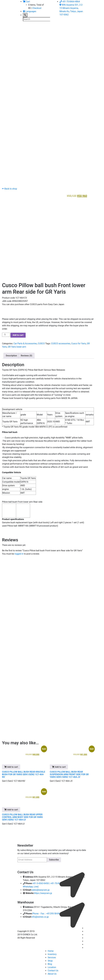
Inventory (52, 953)
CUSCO (41, 343)
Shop (50, 960)
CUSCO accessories (61, 343)
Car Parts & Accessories (25, 343)
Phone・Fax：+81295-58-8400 (47, 913)
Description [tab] (11, 355)
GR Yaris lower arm (17, 346)
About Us (52, 973)
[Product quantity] (6, 334)
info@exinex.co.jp (40, 916)
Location (52, 966)
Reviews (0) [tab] (26, 355)
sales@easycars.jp (41, 889)
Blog (50, 963)
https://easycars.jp (43, 892)
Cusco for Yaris (79, 343)
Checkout (37, 8)
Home (51, 950)
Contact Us (53, 970)
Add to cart (18, 334)
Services (52, 957)
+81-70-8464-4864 (70, 2)
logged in (19, 553)
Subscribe (54, 859)
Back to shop (9, 189)
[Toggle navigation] (21, 29)
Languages (30, 11)
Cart (26, 2)
